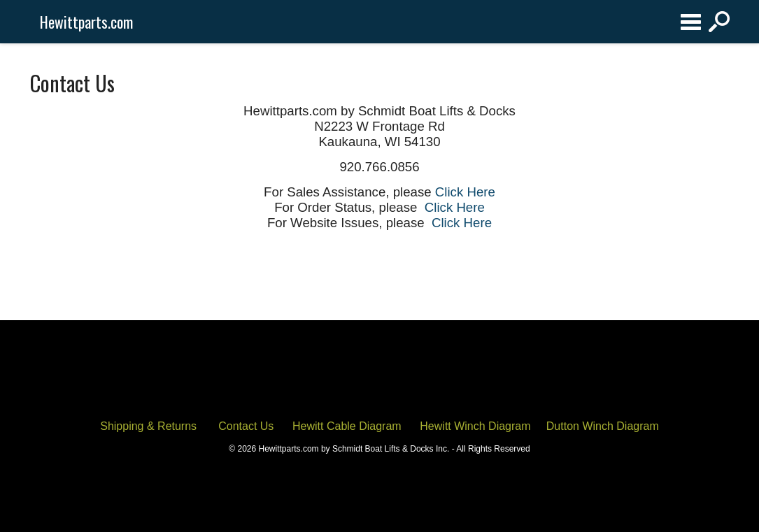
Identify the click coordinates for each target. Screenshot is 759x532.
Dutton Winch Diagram (603, 426)
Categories (690, 22)
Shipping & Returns (148, 426)
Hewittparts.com (86, 22)
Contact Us (246, 426)
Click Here (465, 192)
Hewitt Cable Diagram (347, 426)
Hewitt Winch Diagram (475, 426)
